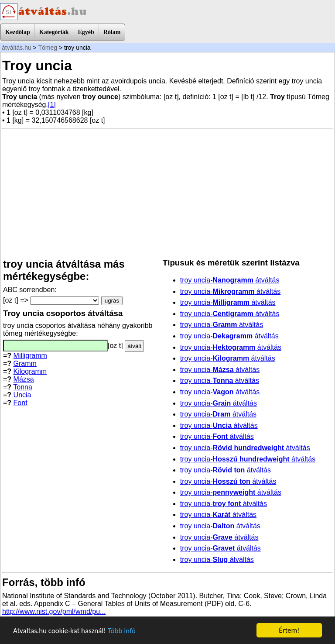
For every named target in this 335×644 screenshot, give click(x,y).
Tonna (23, 387)
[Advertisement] (167, 193)
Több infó (122, 631)
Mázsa (24, 379)
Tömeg (48, 48)
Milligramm (30, 356)
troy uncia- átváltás (230, 280)
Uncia (22, 395)
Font (21, 403)
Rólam (112, 32)
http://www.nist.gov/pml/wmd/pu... (54, 611)
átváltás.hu (17, 48)
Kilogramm (30, 371)
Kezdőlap (18, 32)
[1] (52, 105)
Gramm (25, 363)
